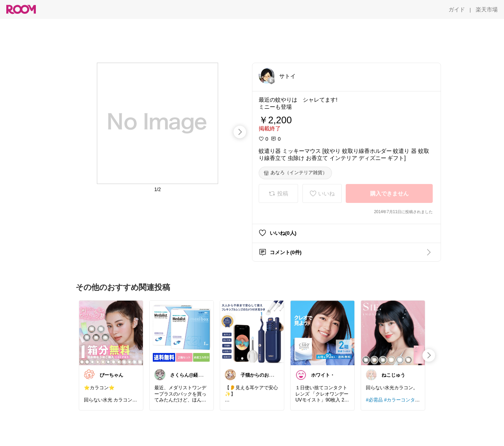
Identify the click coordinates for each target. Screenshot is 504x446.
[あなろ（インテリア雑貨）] (295, 173)
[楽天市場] (487, 9)
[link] (111, 333)
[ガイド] (457, 9)
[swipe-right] (240, 132)
